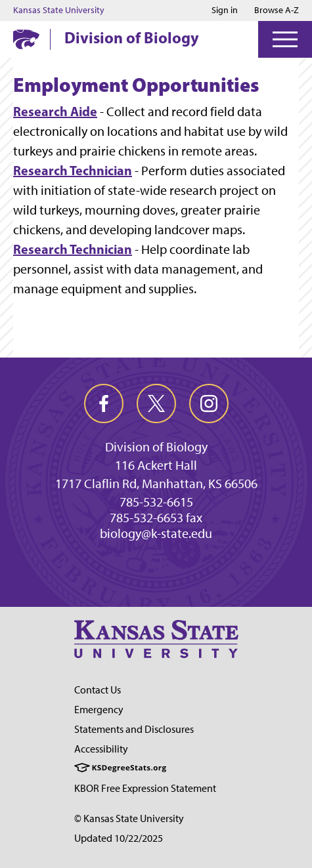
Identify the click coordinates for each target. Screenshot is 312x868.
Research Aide (55, 111)
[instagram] (209, 403)
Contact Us (98, 690)
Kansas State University (59, 10)
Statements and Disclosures (134, 729)
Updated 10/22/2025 (119, 838)
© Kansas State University (129, 818)
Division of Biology (132, 37)
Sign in (225, 10)
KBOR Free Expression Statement (145, 788)
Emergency (99, 710)
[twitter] (156, 403)
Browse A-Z (277, 10)
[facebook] (104, 403)
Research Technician (73, 170)
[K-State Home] (26, 39)
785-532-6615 (156, 502)
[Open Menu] (285, 39)
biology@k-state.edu (156, 533)
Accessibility (101, 749)
